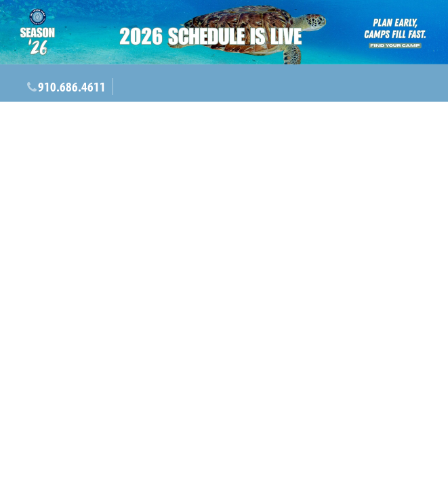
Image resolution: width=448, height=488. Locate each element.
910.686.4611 (72, 86)
